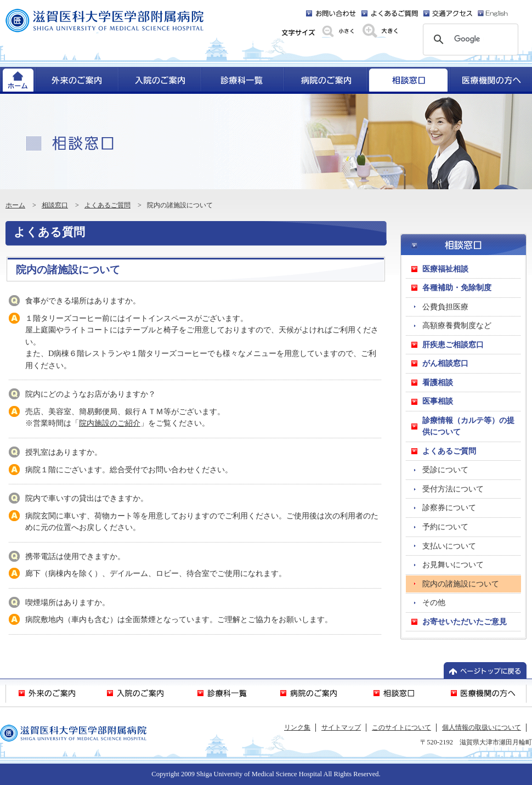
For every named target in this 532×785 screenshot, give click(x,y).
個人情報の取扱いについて (482, 727)
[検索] (469, 39)
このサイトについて (401, 727)
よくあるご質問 (107, 205)
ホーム (15, 205)
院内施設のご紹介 (110, 423)
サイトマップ (341, 727)
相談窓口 (55, 205)
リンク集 (297, 727)
